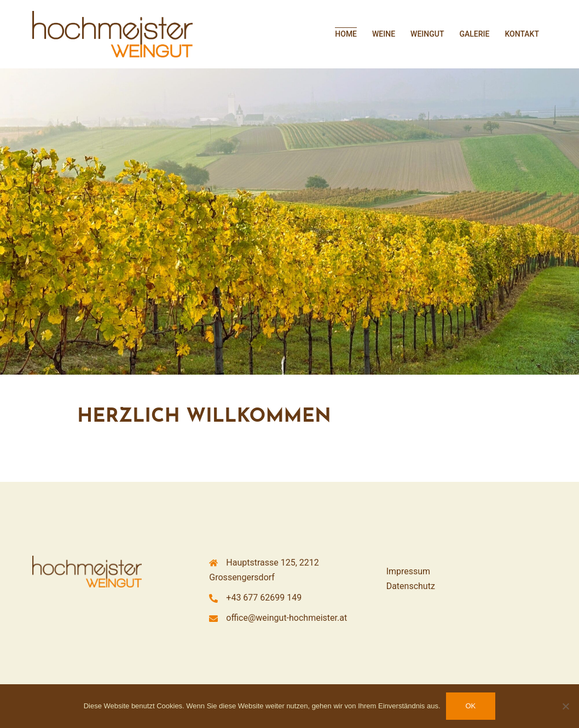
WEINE (384, 34)
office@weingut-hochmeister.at (286, 618)
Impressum (409, 571)
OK (471, 706)
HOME (346, 34)
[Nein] (565, 706)
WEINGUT (427, 34)
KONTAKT (522, 34)
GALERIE (474, 34)
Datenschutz (411, 586)
